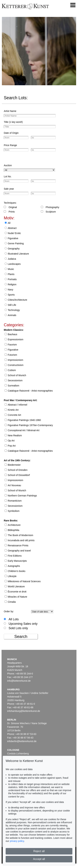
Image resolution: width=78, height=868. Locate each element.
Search (21, 636)
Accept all (39, 859)
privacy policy (17, 841)
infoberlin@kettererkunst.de (22, 741)
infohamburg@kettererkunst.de (24, 711)
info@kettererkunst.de (19, 681)
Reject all (39, 851)
